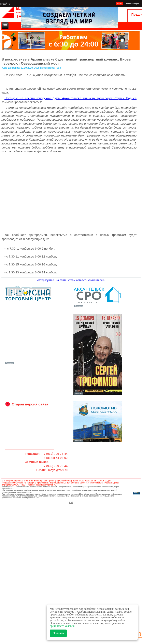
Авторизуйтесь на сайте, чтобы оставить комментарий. (71, 280)
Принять (58, 633)
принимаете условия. (62, 626)
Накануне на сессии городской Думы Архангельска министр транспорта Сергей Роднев (70, 98)
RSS (71, 503)
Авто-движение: (11, 68)
